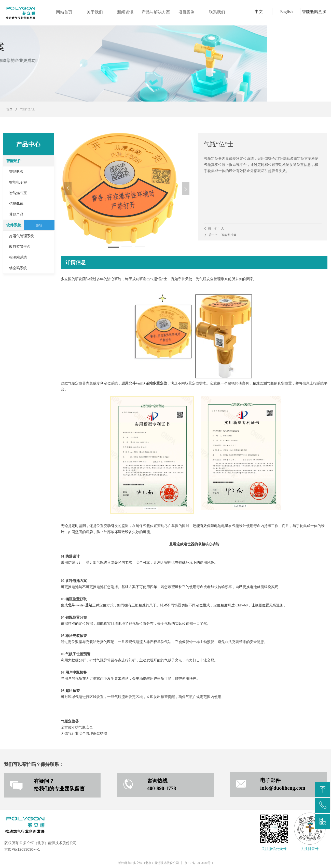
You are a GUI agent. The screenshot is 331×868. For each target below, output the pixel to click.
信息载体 (16, 204)
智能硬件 (14, 161)
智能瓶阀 (16, 172)
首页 (9, 109)
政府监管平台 (20, 247)
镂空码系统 (18, 268)
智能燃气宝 (18, 193)
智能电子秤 (18, 182)
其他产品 (16, 214)
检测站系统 (18, 257)
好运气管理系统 (22, 236)
